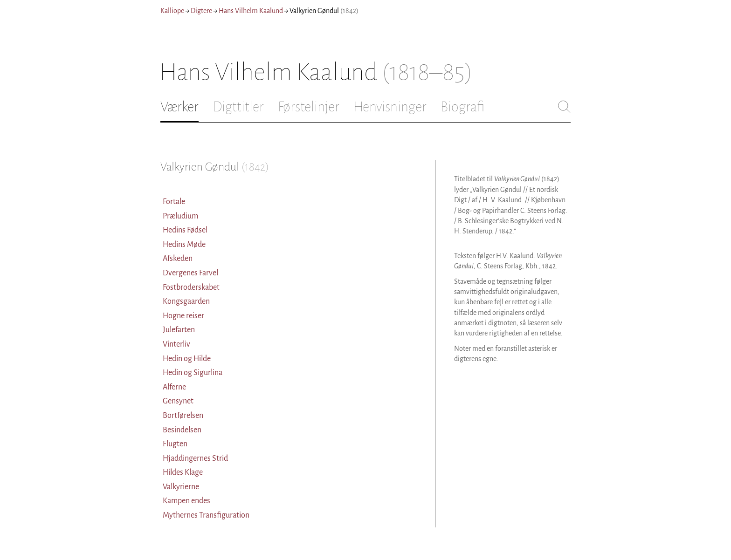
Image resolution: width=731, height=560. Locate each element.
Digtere (201, 11)
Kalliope (172, 11)
